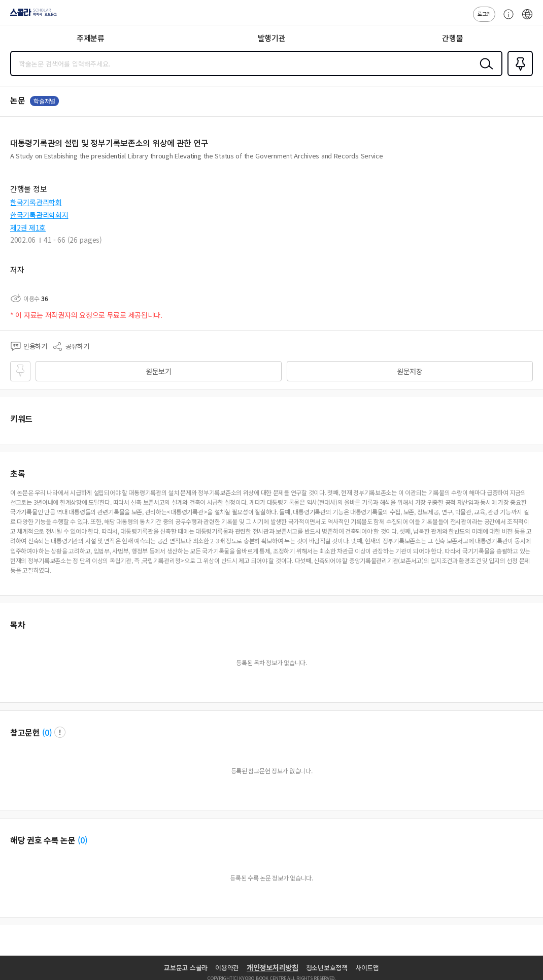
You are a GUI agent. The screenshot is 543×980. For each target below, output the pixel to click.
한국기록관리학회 (36, 202)
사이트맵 (367, 968)
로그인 (484, 13)
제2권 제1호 (28, 227)
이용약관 (227, 968)
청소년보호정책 (327, 968)
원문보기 (159, 371)
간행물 (452, 38)
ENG (527, 19)
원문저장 (410, 371)
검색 (484, 72)
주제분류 (91, 38)
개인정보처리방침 (273, 967)
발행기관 (272, 38)
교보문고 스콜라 (186, 968)
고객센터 (506, 19)
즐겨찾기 (518, 75)
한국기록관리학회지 (39, 215)
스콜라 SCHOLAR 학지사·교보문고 (31, 16)
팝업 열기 (60, 732)
